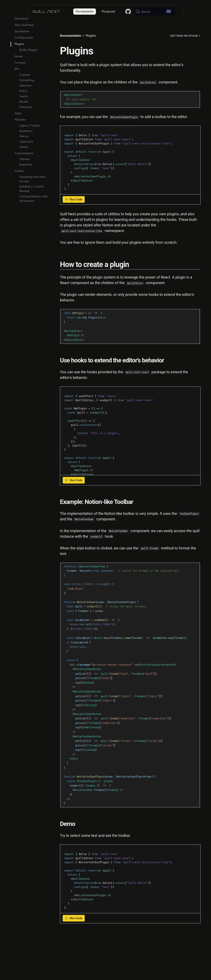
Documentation (85, 11)
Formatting (27, 94)
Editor (23, 105)
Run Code (74, 199)
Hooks (19, 70)
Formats (20, 76)
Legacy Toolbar (30, 139)
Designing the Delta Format (33, 193)
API (17, 83)
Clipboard (26, 155)
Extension (26, 121)
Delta (18, 127)
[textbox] (130, 160)
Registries (26, 178)
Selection (25, 99)
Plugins (19, 58)
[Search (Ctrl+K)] (155, 12)
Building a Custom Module (32, 202)
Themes (25, 173)
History (24, 150)
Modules (20, 133)
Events (24, 110)
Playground (108, 11)
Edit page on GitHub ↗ (185, 36)
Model (24, 115)
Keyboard (26, 145)
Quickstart (22, 32)
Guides (19, 184)
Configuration (24, 51)
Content (25, 88)
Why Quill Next (24, 39)
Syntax (24, 161)
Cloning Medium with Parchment (33, 212)
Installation (22, 45)
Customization (24, 167)
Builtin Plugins (28, 64)
